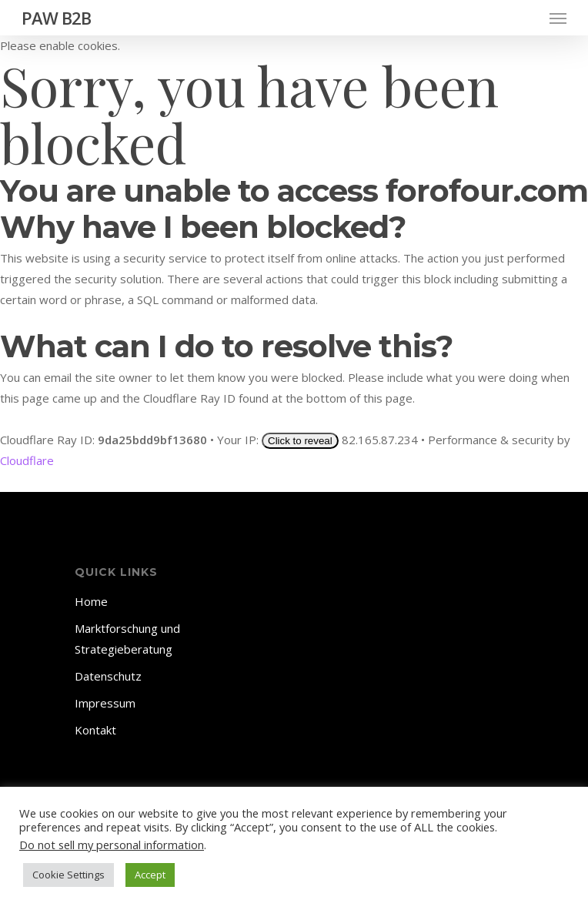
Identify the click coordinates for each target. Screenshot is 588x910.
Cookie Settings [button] (68, 875)
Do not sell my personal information (112, 845)
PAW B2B (56, 18)
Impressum (105, 703)
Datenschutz (108, 676)
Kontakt (95, 730)
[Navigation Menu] (558, 18)
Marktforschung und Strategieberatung (127, 639)
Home (91, 601)
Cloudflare (27, 460)
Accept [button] (150, 875)
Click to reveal (300, 441)
